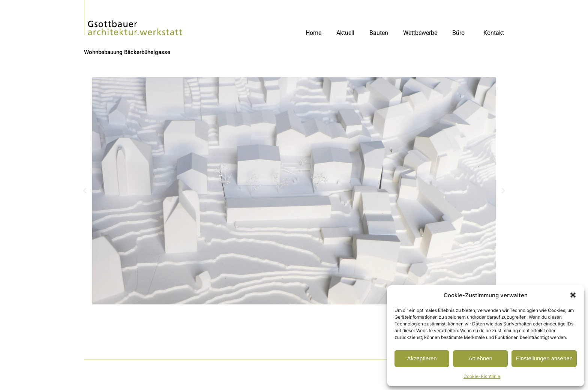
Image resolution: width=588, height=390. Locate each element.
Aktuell (345, 33)
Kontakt (494, 33)
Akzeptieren (422, 358)
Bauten (379, 33)
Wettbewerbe (420, 33)
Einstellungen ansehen (544, 358)
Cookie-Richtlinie (482, 376)
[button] (573, 295)
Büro (460, 33)
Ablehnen (480, 358)
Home (313, 33)
